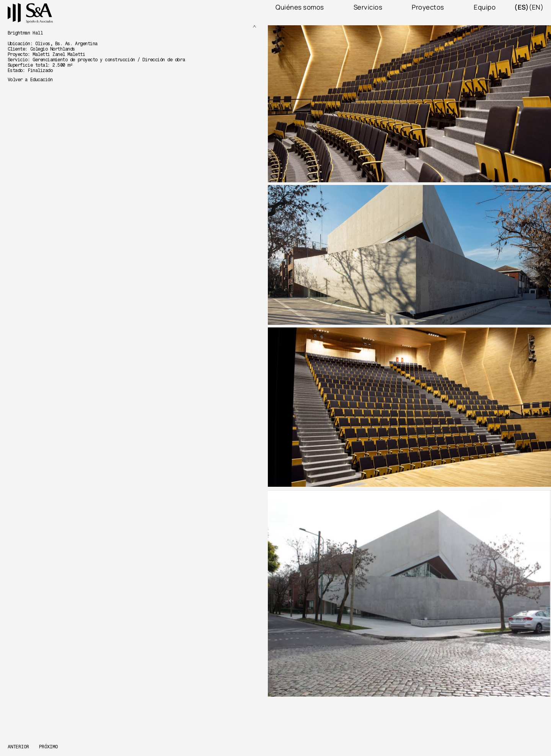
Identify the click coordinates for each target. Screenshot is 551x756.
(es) (522, 7)
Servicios (368, 7)
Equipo (485, 7)
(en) (536, 7)
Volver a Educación (30, 80)
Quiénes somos (300, 7)
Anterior (18, 747)
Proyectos (428, 7)
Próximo (48, 747)
